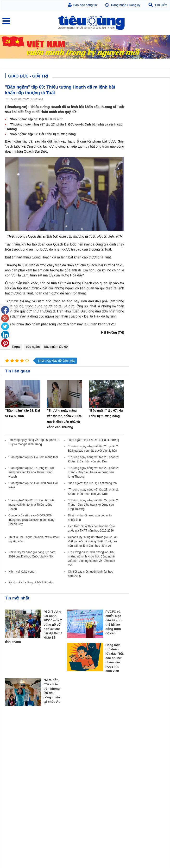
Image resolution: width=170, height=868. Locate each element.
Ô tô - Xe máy (55, 800)
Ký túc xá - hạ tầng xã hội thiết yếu (31, 582)
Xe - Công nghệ (57, 794)
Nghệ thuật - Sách (16, 805)
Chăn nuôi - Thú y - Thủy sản (147, 776)
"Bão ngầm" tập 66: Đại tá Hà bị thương (94, 440)
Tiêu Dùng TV (56, 726)
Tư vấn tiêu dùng (16, 771)
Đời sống (53, 760)
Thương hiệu (95, 742)
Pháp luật (52, 771)
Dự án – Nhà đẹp (139, 742)
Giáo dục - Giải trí (18, 794)
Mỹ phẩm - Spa (97, 776)
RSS (162, 853)
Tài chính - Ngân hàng (19, 737)
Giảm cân (93, 766)
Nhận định (135, 737)
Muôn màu (53, 776)
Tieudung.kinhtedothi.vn (136, 843)
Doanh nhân (95, 732)
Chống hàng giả (15, 776)
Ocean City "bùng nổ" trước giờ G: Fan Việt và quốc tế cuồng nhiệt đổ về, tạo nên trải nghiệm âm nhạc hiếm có (93, 541)
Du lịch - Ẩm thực (57, 780)
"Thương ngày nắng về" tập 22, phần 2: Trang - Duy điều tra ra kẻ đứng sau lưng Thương (93, 472)
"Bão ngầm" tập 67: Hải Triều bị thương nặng (43, 134)
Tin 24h (51, 766)
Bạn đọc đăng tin (85, 5)
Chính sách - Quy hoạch (144, 732)
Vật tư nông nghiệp (142, 760)
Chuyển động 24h (16, 732)
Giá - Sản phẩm (15, 742)
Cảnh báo (11, 780)
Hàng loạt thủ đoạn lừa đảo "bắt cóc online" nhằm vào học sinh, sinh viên (115, 658)
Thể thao (52, 785)
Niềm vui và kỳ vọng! (22, 572)
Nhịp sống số (54, 805)
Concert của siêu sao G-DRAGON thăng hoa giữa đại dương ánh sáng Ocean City (31, 520)
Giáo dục (11, 800)
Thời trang (93, 780)
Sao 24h (10, 809)
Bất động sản (138, 726)
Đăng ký (135, 5)
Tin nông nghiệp (138, 766)
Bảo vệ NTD (14, 760)
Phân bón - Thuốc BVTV (144, 771)
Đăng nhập (119, 5)
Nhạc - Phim (13, 814)
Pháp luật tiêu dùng (17, 766)
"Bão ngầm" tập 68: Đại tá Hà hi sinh (36, 119)
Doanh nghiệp (97, 726)
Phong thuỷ (135, 747)
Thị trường (13, 726)
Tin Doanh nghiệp (98, 747)
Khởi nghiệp (94, 737)
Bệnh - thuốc (95, 771)
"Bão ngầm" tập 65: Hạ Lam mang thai (33, 457)
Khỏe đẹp (94, 760)
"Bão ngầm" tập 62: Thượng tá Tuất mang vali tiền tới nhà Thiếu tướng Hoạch (31, 472)
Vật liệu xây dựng (139, 751)
